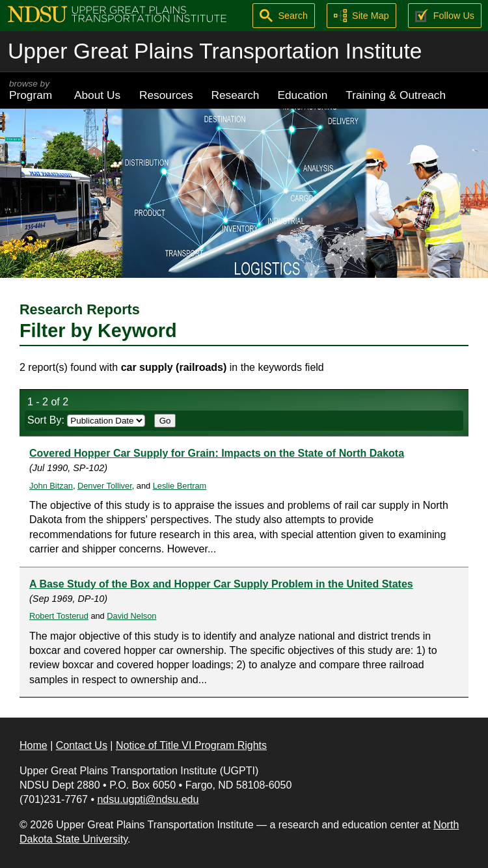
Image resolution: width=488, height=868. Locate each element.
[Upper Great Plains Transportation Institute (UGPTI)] (117, 13)
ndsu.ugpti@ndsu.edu (148, 799)
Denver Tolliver (105, 486)
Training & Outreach (396, 95)
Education (302, 95)
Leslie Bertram (180, 486)
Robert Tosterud (59, 616)
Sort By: (86, 420)
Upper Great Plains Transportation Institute (215, 51)
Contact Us (82, 745)
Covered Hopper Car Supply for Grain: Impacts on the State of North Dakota (217, 453)
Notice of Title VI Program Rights (191, 745)
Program (33, 90)
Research (236, 95)
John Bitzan (51, 486)
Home (34, 745)
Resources (166, 95)
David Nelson (131, 616)
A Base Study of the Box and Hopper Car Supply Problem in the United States (221, 584)
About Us (97, 95)
